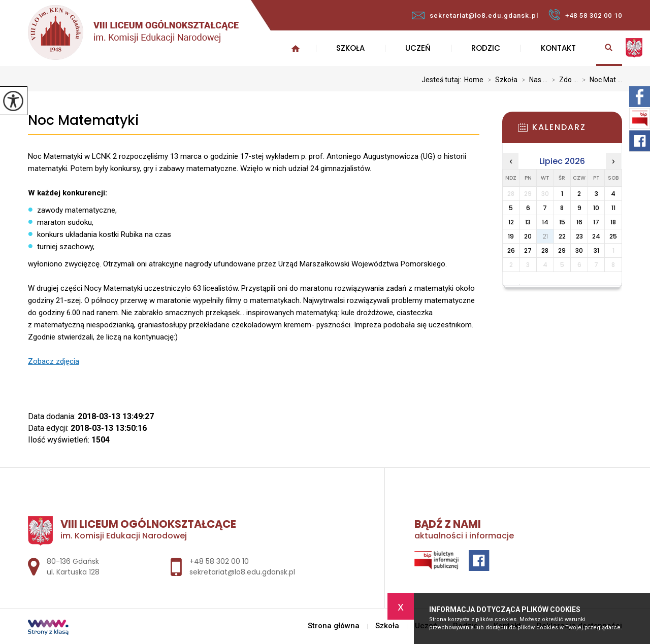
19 (511, 236)
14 (545, 222)
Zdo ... (563, 80)
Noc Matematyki (84, 121)
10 (596, 208)
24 (596, 236)
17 (596, 222)
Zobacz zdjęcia (54, 361)
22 (562, 236)
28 (545, 250)
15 (562, 222)
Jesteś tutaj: (443, 80)
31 (596, 250)
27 (528, 250)
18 (613, 222)
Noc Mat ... (600, 80)
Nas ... (532, 80)
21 (545, 236)
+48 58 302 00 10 (585, 15)
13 (528, 222)
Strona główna (296, 48)
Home (474, 80)
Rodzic (486, 48)
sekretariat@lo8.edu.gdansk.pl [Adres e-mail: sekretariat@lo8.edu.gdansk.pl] (242, 572)
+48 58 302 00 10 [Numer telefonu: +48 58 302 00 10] (219, 561)
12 (511, 222)
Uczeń (418, 48)
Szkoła (350, 48)
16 (579, 222)
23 (579, 236)
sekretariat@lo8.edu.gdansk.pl (475, 15)
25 (613, 236)
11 (613, 208)
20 (528, 236)
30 (579, 250)
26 (511, 250)
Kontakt (558, 48)
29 (562, 250)
